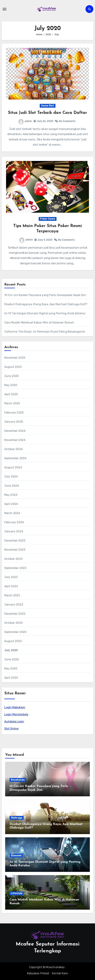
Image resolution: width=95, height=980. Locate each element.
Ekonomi (16, 856)
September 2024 (15, 458)
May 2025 (11, 385)
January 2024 (14, 531)
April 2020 (11, 678)
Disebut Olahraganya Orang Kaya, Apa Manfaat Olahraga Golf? (46, 304)
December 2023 (15, 541)
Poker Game (48, 219)
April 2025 (11, 394)
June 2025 (12, 376)
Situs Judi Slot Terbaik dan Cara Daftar (47, 113)
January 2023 (14, 605)
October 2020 (13, 623)
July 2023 (11, 577)
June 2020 (12, 659)
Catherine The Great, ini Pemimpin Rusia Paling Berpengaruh (45, 332)
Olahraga (17, 818)
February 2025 (14, 413)
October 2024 (13, 449)
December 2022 (15, 614)
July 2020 (11, 650)
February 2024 (14, 522)
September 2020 (15, 632)
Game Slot (48, 106)
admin (25, 121)
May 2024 (11, 495)
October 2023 (13, 559)
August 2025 (13, 367)
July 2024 (11, 477)
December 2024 (15, 431)
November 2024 (15, 440)
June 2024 (12, 486)
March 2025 (12, 403)
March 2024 (12, 513)
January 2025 (14, 422)
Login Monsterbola (16, 714)
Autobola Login (14, 722)
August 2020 (13, 641)
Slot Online (11, 729)
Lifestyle (17, 893)
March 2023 (12, 595)
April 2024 (11, 504)
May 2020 (11, 669)
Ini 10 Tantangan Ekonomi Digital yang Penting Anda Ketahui (45, 313)
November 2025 (15, 358)
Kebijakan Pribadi (38, 973)
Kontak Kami (60, 973)
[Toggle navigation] (4, 9)
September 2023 (15, 568)
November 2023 (15, 550)
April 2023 (11, 586)
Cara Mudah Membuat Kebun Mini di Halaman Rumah (39, 322)
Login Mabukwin (15, 707)
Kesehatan (18, 780)
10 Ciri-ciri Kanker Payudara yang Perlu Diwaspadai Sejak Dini (45, 295)
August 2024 (13, 467)
